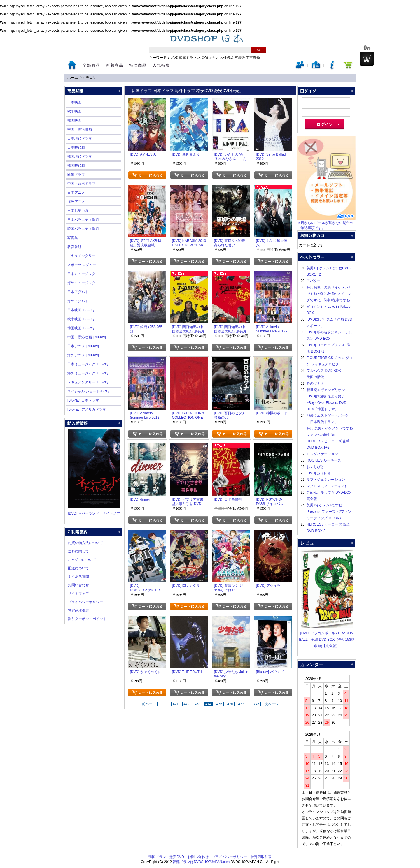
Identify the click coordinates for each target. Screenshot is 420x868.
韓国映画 (74, 120)
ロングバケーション (322, 454)
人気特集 (161, 65)
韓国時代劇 (76, 165)
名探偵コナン (208, 58)
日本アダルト (78, 292)
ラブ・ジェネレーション (326, 480)
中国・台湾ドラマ (81, 184)
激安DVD (177, 857)
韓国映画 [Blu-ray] (81, 328)
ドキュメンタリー (81, 256)
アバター (314, 281)
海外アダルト (78, 301)
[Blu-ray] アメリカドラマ (87, 409)
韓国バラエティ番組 (83, 229)
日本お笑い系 (78, 211)
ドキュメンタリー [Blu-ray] (88, 382)
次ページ (272, 704)
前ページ (149, 704)
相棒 (174, 58)
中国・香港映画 (80, 129)
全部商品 (91, 65)
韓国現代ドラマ (80, 156)
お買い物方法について (85, 543)
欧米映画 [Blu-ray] (81, 319)
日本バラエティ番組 (83, 220)
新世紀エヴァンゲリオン (326, 390)
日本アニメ (76, 193)
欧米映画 (74, 111)
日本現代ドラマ (80, 138)
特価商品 (138, 65)
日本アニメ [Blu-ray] (83, 346)
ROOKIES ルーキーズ (324, 460)
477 (241, 704)
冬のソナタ (315, 383)
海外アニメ (76, 202)
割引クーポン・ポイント (87, 619)
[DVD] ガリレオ (319, 473)
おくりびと (315, 467)
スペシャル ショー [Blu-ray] (89, 391)
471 (176, 704)
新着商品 (115, 65)
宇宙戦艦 (253, 58)
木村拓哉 (226, 58)
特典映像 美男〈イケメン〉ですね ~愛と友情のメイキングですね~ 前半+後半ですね (329, 294)
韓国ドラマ (188, 58)
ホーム (73, 78)
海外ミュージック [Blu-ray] (88, 373)
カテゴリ (89, 78)
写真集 (73, 238)
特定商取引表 (78, 610)
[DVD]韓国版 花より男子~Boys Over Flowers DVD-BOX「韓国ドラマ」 (327, 403)
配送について (78, 568)
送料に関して (78, 551)
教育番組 (74, 247)
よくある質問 (78, 577)
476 (230, 704)
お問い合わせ (78, 585)
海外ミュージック (81, 283)
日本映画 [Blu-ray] (81, 310)
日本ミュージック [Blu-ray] (88, 364)
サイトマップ (78, 594)
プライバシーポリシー (85, 602)
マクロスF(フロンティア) (326, 486)
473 (197, 704)
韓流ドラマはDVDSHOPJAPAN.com (201, 862)
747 (256, 704)
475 (219, 704)
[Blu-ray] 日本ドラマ (83, 400)
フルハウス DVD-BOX (324, 371)
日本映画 (74, 102)
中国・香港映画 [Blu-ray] (87, 337)
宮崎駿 (240, 58)
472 (187, 704)
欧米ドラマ (76, 175)
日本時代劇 (76, 147)
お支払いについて (82, 560)
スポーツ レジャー (82, 265)
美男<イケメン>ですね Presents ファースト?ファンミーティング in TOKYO (329, 512)
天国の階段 (315, 377)
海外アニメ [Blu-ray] (83, 355)
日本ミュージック (81, 274)
